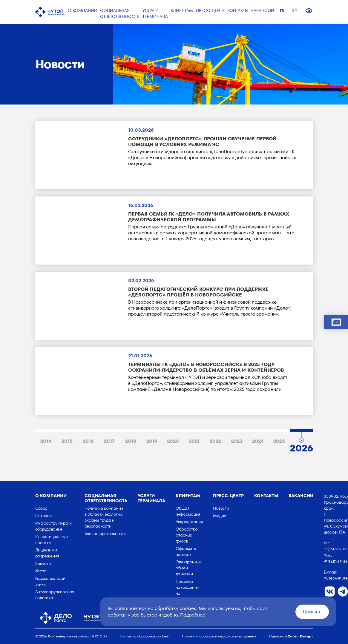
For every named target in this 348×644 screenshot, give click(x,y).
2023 (237, 441)
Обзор (42, 508)
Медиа (220, 516)
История (43, 516)
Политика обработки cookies (144, 636)
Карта (41, 571)
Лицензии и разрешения (47, 553)
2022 (215, 441)
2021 (194, 441)
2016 (88, 441)
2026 (301, 447)
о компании (51, 496)
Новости (221, 508)
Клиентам (188, 496)
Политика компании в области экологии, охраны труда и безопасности (104, 517)
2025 (279, 441)
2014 (46, 441)
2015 (67, 441)
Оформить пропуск (186, 551)
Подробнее (193, 615)
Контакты (266, 496)
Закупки (43, 563)
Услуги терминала (151, 498)
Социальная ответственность (106, 498)
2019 (152, 441)
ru (282, 10)
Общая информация (188, 511)
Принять (312, 612)
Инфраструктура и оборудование (54, 526)
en (295, 10)
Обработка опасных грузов (187, 535)
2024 (258, 441)
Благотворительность (105, 534)
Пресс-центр (228, 496)
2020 (173, 441)
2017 (109, 441)
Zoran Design (300, 636)
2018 (131, 441)
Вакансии (301, 496)
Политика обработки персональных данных (219, 636)
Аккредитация (189, 522)
